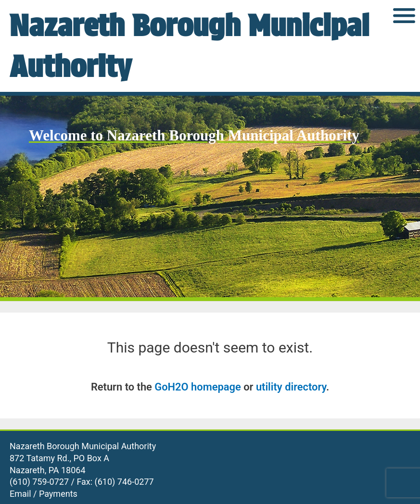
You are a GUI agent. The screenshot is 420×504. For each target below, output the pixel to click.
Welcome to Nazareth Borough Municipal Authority (194, 135)
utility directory (291, 387)
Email (20, 494)
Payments (58, 494)
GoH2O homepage (197, 387)
